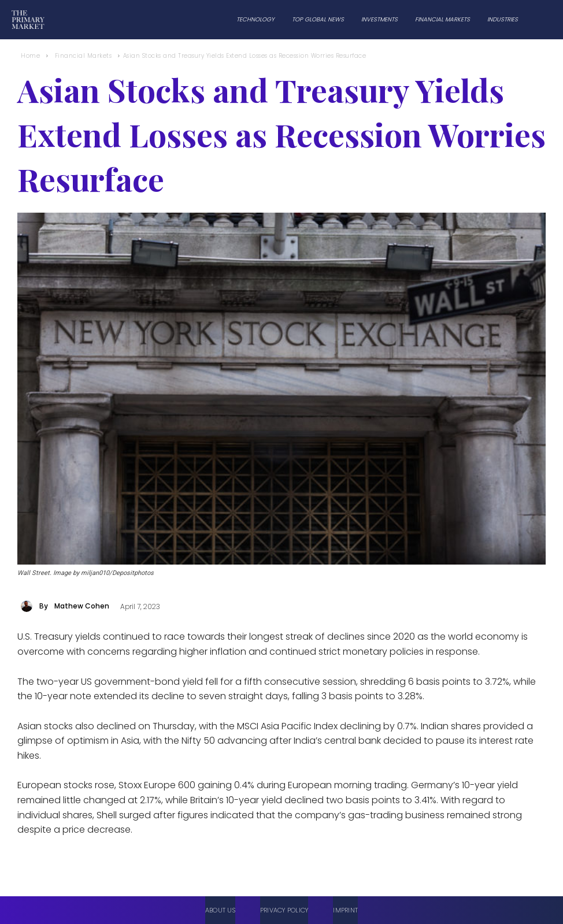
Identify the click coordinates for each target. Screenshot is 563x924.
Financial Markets (84, 56)
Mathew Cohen (82, 606)
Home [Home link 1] (30, 56)
